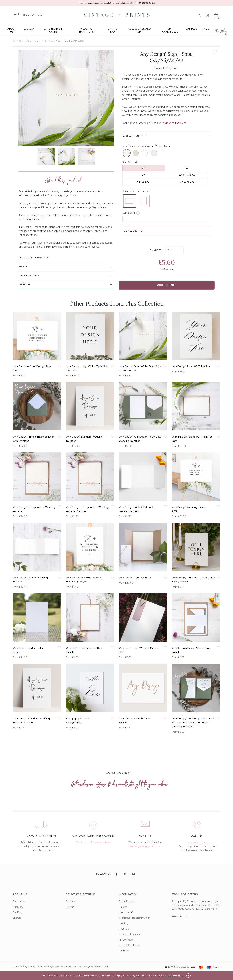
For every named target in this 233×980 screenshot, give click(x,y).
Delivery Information (130, 934)
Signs (37, 41)
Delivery (70, 902)
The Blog (221, 32)
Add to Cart (167, 285)
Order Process (127, 902)
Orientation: (129, 191)
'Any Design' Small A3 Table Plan (191, 366)
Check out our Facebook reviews (93, 843)
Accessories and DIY (139, 30)
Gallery (29, 29)
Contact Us (19, 902)
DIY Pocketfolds (169, 30)
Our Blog (18, 912)
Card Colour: (130, 146)
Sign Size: (128, 162)
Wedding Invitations (86, 30)
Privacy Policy (126, 940)
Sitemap (17, 918)
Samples (191, 29)
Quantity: (156, 250)
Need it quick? (126, 912)
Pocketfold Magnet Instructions (135, 918)
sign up (180, 917)
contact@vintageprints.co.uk (145, 847)
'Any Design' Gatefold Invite (135, 578)
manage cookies (174, 976)
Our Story (18, 907)
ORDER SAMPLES (32, 15)
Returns (70, 907)
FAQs (206, 29)
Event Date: (129, 213)
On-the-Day (113, 30)
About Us (12, 30)
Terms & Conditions (129, 945)
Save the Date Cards (53, 30)
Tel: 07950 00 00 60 (197, 843)
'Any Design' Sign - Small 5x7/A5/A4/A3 (64, 41)
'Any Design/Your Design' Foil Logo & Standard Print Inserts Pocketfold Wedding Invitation (193, 723)
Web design (85, 967)
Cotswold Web (101, 967)
